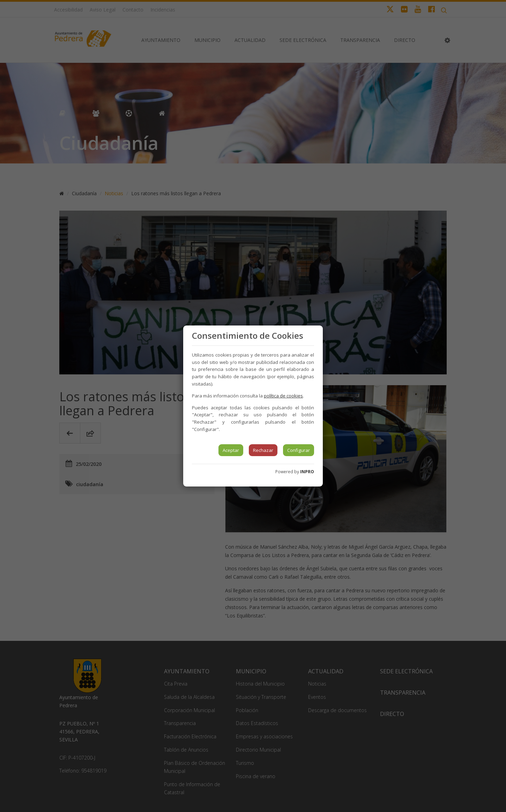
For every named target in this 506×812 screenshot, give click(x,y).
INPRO (307, 472)
